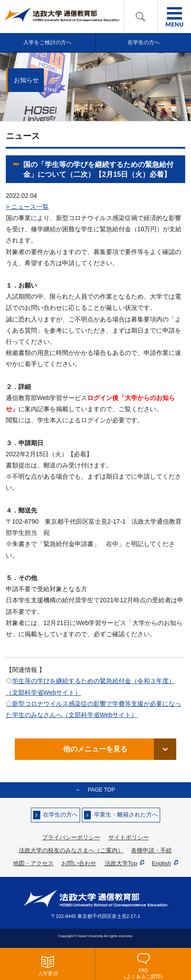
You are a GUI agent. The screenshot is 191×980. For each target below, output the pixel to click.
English (165, 863)
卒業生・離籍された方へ (126, 815)
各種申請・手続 (151, 850)
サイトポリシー (129, 837)
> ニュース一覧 (27, 207)
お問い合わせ (79, 863)
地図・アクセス (33, 863)
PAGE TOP (101, 790)
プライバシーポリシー (71, 837)
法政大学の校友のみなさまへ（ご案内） (71, 850)
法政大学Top (125, 863)
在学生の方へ (60, 815)
